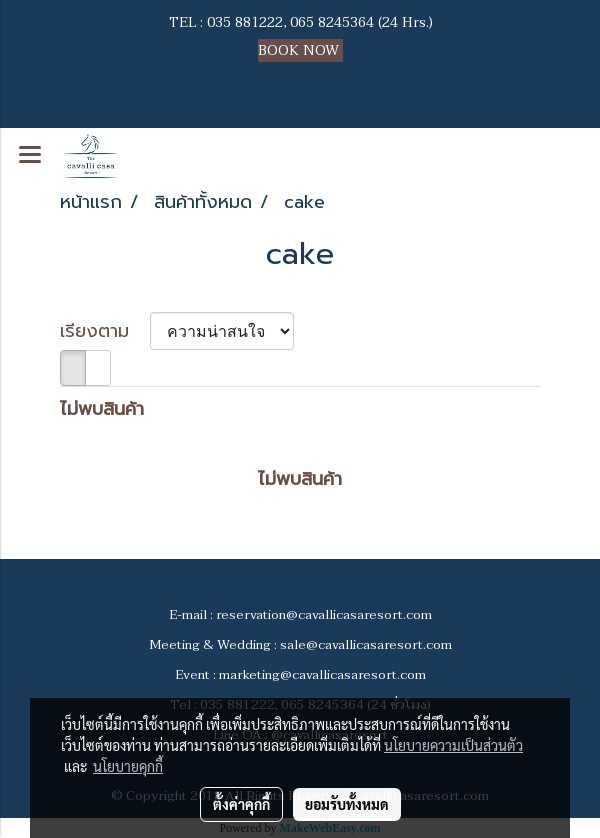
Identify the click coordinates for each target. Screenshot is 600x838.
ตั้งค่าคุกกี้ (241, 804)
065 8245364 (332, 22)
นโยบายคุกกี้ (128, 766)
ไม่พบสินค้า (102, 409)
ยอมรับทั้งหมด (347, 804)
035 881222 (245, 22)
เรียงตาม (105, 331)
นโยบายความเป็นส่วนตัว (453, 745)
